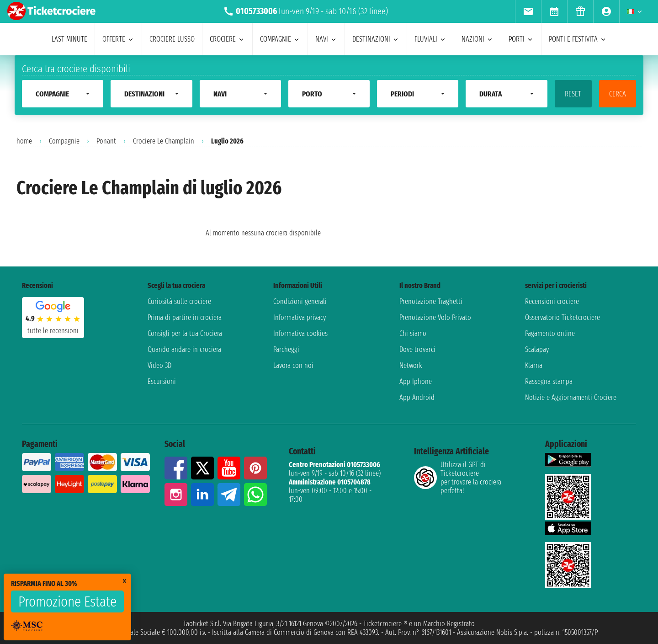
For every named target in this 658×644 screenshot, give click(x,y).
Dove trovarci (417, 349)
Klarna (534, 365)
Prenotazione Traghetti (431, 301)
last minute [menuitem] (69, 39)
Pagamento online (550, 333)
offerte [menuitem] (118, 39)
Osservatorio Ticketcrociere (562, 317)
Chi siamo (413, 333)
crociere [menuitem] (227, 39)
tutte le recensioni (53, 331)
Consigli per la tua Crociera (185, 333)
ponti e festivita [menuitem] (578, 39)
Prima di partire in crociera (185, 317)
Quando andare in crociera (184, 349)
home (24, 141)
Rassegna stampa (549, 381)
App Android (417, 397)
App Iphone (416, 381)
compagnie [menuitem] (280, 39)
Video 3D (159, 365)
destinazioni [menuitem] (376, 39)
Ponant (106, 141)
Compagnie (64, 141)
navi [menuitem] (326, 39)
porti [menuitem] (521, 39)
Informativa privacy (300, 317)
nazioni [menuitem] (478, 39)
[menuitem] (528, 11)
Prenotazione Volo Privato (435, 317)
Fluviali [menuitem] (430, 39)
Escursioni (162, 381)
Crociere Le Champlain (164, 141)
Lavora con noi (293, 365)
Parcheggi (286, 349)
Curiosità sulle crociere (179, 301)
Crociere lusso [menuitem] (172, 39)
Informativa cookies (300, 333)
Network (411, 365)
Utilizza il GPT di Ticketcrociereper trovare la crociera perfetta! (458, 478)
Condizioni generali (300, 301)
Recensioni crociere (552, 301)
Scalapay (537, 349)
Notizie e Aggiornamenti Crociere (571, 397)
